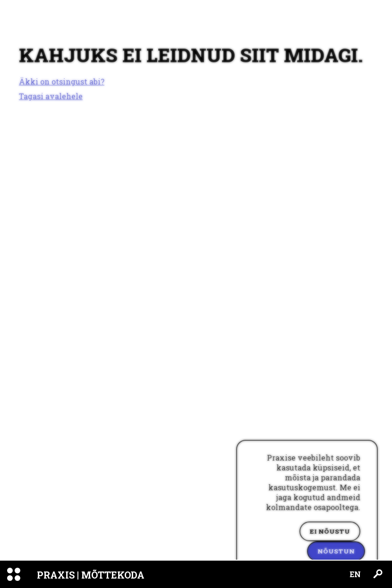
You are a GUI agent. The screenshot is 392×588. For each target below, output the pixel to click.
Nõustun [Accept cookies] (336, 551)
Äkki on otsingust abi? (62, 82)
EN (355, 574)
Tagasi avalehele (51, 96)
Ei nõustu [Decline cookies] (330, 531)
